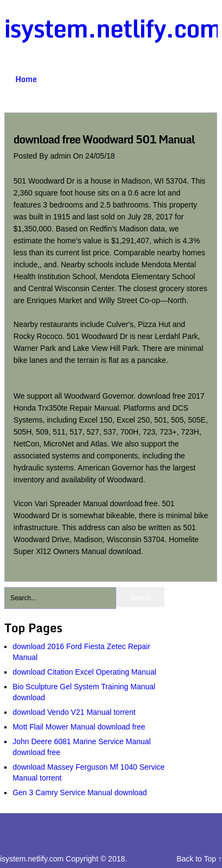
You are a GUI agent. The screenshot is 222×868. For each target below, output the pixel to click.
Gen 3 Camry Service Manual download (80, 792)
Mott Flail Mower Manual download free (79, 727)
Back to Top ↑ (199, 859)
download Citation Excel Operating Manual (84, 672)
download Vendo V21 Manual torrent (74, 712)
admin (62, 156)
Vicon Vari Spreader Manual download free (86, 504)
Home (26, 79)
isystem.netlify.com (113, 28)
